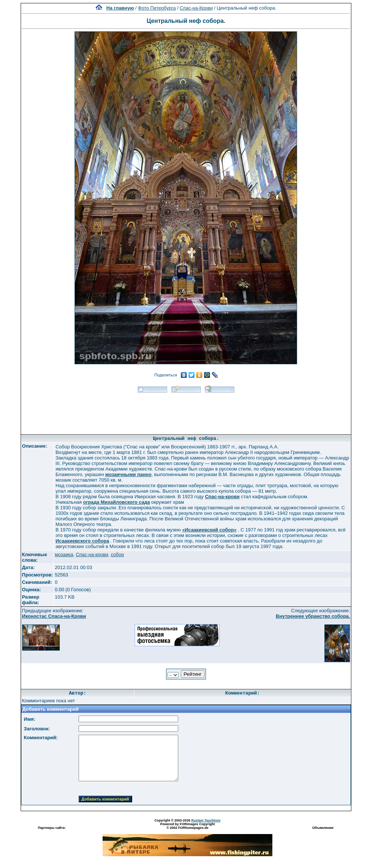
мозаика (64, 554)
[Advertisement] (186, 411)
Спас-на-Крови (196, 8)
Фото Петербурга (157, 8)
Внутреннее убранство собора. (313, 616)
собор (117, 554)
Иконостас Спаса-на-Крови (54, 616)
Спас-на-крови (92, 554)
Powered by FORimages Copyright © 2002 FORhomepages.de (187, 826)
